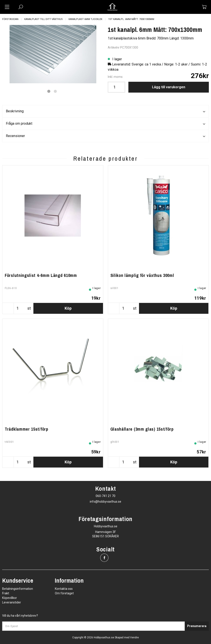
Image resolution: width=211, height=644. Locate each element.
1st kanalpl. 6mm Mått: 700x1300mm (131, 19)
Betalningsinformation (18, 589)
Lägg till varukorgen (169, 87)
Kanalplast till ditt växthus (43, 19)
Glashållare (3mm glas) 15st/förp (142, 429)
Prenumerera (197, 626)
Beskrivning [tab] (105, 111)
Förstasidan (10, 19)
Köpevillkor (10, 598)
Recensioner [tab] (105, 136)
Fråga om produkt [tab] (105, 124)
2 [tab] (55, 91)
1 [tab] (49, 91)
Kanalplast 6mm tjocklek (85, 19)
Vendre (134, 637)
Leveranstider (12, 602)
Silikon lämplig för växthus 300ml (142, 275)
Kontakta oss (64, 589)
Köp (68, 308)
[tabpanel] (53, 54)
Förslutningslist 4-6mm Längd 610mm (41, 275)
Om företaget (64, 593)
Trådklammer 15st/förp (27, 429)
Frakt (6, 593)
